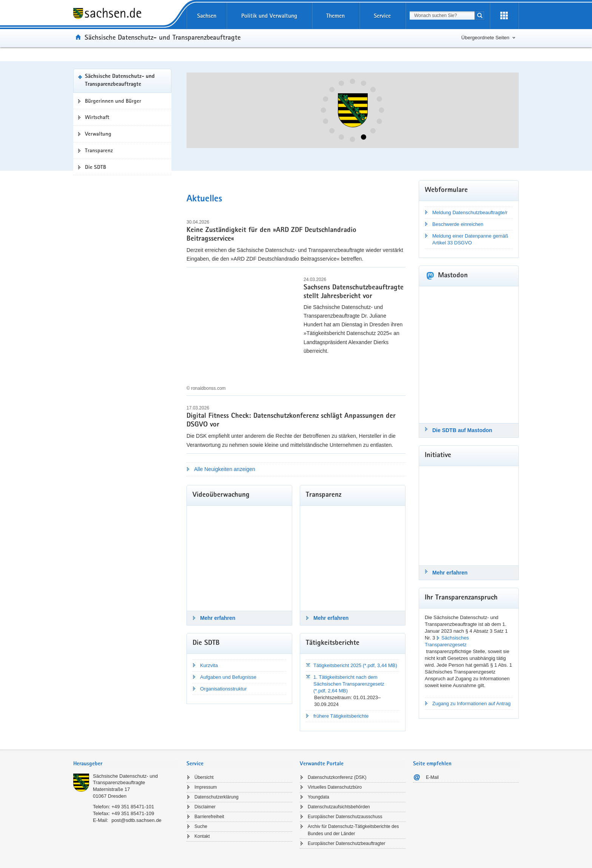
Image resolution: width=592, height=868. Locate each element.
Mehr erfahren (218, 618)
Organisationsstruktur (224, 689)
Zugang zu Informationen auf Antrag (471, 704)
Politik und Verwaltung (269, 16)
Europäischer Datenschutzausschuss (345, 817)
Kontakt (202, 836)
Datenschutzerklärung (217, 797)
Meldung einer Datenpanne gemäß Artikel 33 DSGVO (470, 239)
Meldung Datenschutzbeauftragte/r (470, 212)
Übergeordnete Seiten (485, 38)
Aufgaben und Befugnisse (228, 677)
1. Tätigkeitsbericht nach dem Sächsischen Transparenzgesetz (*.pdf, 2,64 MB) (349, 684)
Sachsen (207, 16)
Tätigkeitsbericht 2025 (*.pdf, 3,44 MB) (355, 665)
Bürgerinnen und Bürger (113, 101)
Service (382, 16)
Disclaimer (205, 807)
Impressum (206, 787)
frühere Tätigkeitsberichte (341, 716)
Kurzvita (209, 665)
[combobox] (442, 15)
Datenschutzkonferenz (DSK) (337, 777)
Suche (201, 826)
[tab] (126, 764)
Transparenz (99, 150)
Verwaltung (98, 134)
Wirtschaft (97, 117)
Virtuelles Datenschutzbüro (335, 787)
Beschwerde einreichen (458, 224)
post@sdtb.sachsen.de (136, 820)
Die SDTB (96, 167)
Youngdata (318, 797)
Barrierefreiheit (209, 817)
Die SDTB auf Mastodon (462, 430)
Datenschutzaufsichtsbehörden (339, 807)
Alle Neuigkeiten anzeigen (225, 469)
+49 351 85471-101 (133, 807)
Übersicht (204, 777)
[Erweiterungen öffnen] (504, 16)
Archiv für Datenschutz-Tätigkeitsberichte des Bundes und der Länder (353, 830)
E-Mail (432, 777)
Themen (335, 16)
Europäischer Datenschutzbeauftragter (346, 843)
